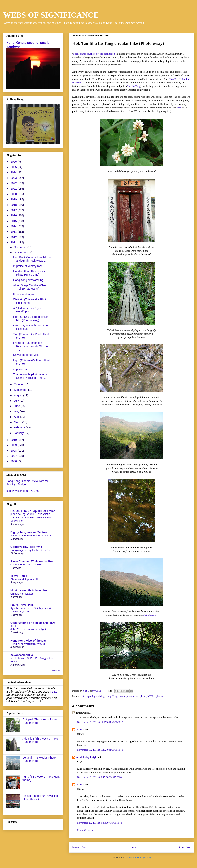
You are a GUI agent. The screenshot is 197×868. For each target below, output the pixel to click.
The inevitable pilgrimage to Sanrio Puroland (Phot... (30, 376)
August (18, 395)
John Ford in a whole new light (28, 629)
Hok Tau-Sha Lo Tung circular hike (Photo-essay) (31, 318)
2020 (14, 194)
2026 (14, 162)
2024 (14, 172)
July (17, 401)
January (19, 433)
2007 (14, 456)
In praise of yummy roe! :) (29, 266)
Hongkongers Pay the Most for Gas (31, 550)
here (179, 108)
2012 (14, 237)
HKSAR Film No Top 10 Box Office (33, 511)
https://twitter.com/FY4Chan (23, 491)
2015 (14, 221)
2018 (14, 205)
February (20, 427)
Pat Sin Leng (150, 615)
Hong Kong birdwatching (28, 280)
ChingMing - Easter (22, 594)
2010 (14, 440)
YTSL (79, 729)
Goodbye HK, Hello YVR (26, 547)
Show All (56, 671)
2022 (14, 183)
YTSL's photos (155, 696)
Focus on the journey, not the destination (94, 54)
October (19, 384)
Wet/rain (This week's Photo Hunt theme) (30, 301)
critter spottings (89, 696)
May (17, 412)
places (143, 696)
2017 (14, 210)
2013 (14, 232)
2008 (14, 451)
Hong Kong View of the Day (28, 641)
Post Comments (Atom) (138, 857)
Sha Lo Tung (134, 86)
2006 (14, 461)
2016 (14, 215)
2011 (14, 242)
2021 (14, 189)
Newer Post (79, 847)
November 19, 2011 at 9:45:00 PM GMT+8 (99, 777)
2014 (14, 226)
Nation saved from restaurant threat (31, 535)
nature (122, 696)
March (18, 422)
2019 (14, 199)
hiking (101, 696)
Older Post (184, 847)
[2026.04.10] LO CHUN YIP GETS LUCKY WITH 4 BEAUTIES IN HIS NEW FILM (31, 518)
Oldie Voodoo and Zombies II (27, 564)
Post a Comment (86, 830)
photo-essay (133, 696)
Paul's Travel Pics (22, 605)
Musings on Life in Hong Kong (30, 590)
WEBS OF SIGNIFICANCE (51, 15)
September (21, 390)
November (20, 253)
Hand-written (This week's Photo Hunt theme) (29, 273)
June (17, 406)
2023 (14, 178)
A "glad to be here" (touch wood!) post (29, 310)
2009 (14, 445)
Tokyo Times (19, 576)
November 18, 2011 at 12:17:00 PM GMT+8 (100, 722)
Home (132, 847)
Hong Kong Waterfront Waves (28, 644)
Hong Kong (112, 696)
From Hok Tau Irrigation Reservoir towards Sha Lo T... (31, 346)
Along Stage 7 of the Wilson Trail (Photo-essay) (30, 287)
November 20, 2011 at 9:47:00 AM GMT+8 (100, 823)
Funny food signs (24, 294)
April (17, 417)
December (20, 247)
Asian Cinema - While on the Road (33, 561)
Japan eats (20, 369)
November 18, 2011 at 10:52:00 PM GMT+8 (100, 750)
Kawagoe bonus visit (26, 355)
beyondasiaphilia (22, 655)
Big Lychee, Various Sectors (29, 532)
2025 (14, 167)
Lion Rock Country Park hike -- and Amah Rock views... (32, 259)
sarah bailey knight (87, 757)
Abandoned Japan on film (25, 579)
